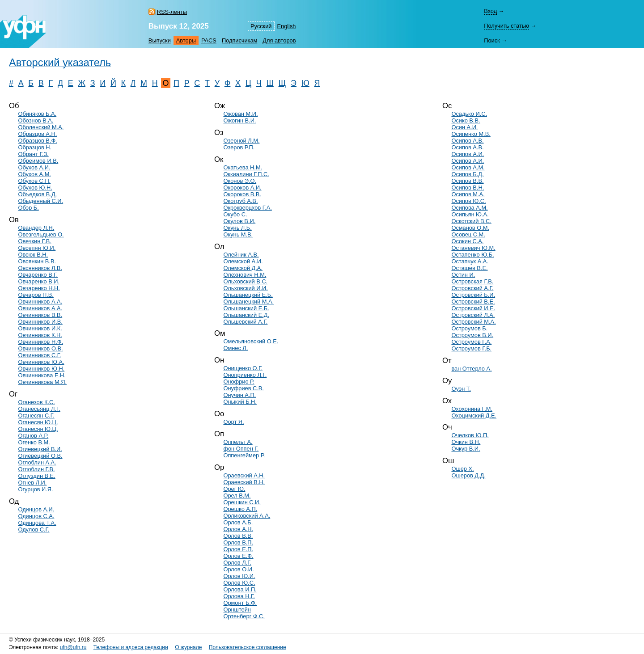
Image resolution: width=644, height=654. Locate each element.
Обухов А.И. (34, 167)
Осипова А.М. (469, 208)
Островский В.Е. (473, 302)
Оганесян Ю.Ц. (38, 422)
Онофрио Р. (239, 382)
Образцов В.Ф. (37, 141)
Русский (261, 26)
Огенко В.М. (34, 442)
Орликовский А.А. (247, 516)
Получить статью (506, 26)
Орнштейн (237, 610)
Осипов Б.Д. (467, 174)
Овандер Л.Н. (36, 228)
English (287, 26)
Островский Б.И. (473, 295)
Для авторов (279, 40)
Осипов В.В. (467, 181)
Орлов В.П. (238, 542)
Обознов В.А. (36, 120)
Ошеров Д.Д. (468, 475)
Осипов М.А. (468, 194)
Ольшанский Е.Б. (246, 308)
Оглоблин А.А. (37, 462)
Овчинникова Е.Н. (42, 375)
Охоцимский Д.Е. (474, 416)
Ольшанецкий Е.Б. (248, 295)
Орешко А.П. (240, 509)
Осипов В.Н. (468, 188)
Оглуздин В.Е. (36, 476)
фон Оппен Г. (241, 449)
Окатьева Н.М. (243, 167)
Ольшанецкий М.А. (248, 302)
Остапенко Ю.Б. (472, 255)
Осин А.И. (464, 127)
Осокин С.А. (467, 241)
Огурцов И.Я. (35, 489)
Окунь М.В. (238, 234)
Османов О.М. (470, 228)
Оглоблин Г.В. (36, 469)
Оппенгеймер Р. (244, 455)
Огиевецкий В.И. (40, 449)
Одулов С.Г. (34, 530)
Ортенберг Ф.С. (244, 616)
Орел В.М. (237, 496)
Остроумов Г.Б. (471, 348)
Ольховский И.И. (245, 288)
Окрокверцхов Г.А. (247, 208)
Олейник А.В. (241, 255)
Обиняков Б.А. (37, 114)
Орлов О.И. (238, 569)
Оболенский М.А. (41, 127)
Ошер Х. (462, 469)
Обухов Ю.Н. (35, 188)
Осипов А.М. (468, 167)
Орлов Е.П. (238, 549)
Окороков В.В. (242, 194)
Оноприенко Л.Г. (245, 375)
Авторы (186, 40)
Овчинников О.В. (40, 348)
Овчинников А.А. (40, 302)
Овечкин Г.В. (34, 241)
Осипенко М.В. (471, 134)
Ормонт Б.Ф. (240, 603)
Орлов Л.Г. (237, 563)
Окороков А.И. (242, 188)
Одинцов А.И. (36, 509)
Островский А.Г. (472, 288)
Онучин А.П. (239, 395)
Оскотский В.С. (471, 221)
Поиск (492, 40)
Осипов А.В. (467, 141)
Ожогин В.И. (239, 120)
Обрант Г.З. (33, 154)
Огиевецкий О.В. (40, 456)
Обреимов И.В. (38, 161)
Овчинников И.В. (40, 322)
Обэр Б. (28, 208)
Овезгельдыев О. (41, 234)
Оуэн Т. (461, 389)
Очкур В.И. (466, 449)
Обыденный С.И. (40, 201)
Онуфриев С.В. (243, 388)
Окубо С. (235, 214)
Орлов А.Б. (238, 522)
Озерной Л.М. (241, 141)
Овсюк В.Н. (33, 255)
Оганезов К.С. (36, 402)
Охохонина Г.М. (472, 409)
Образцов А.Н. (37, 134)
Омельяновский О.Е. (251, 341)
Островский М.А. (473, 322)
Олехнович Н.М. (245, 275)
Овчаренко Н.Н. (39, 288)
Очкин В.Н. (466, 442)
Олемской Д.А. (243, 268)
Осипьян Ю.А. (470, 214)
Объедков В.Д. (37, 194)
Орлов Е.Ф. (238, 556)
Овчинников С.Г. (39, 355)
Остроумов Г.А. (471, 342)
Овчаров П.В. (36, 295)
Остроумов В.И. (472, 335)
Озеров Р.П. (239, 147)
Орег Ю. (234, 489)
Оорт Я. (233, 422)
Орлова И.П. (240, 589)
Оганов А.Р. (33, 436)
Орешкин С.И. (242, 502)
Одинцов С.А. (36, 516)
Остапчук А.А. (470, 261)
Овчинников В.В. (40, 315)
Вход (490, 11)
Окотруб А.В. (240, 201)
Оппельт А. (238, 442)
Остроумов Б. (469, 328)
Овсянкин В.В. (37, 261)
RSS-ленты (172, 12)
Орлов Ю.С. (239, 583)
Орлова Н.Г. (239, 596)
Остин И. (463, 275)
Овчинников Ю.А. (41, 362)
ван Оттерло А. (471, 369)
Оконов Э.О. (240, 181)
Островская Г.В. (472, 281)
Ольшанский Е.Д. (246, 315)
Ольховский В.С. (245, 281)
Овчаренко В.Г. (38, 275)
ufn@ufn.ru (73, 647)
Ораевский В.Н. (244, 482)
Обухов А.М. (34, 174)
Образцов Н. (35, 147)
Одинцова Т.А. (37, 523)
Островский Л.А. (473, 315)
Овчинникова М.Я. (42, 382)
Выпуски (160, 40)
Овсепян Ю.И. (37, 248)
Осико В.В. (466, 120)
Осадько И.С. (469, 114)
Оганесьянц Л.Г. (39, 409)
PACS (209, 40)
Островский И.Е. (473, 308)
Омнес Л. (235, 348)
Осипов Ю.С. (468, 201)
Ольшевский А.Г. (245, 322)
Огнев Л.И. (32, 483)
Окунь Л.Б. (237, 228)
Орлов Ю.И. (239, 576)
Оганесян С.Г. (36, 416)
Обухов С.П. (34, 181)
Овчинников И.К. (40, 328)
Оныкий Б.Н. (240, 402)
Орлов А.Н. (238, 529)
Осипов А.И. (468, 154)
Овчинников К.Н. (40, 335)
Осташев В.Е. (469, 268)
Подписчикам (239, 40)
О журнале (188, 647)
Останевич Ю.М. (473, 248)
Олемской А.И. (243, 261)
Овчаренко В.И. (39, 281)
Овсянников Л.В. (40, 268)
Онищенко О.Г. (243, 368)
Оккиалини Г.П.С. (246, 174)
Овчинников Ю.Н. (41, 369)
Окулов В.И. (239, 221)
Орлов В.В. (238, 536)
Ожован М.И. (240, 114)
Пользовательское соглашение (248, 647)
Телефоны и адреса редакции (131, 647)
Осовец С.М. (468, 234)
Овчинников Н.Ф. (40, 342)
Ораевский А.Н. (244, 475)
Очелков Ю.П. (470, 435)
